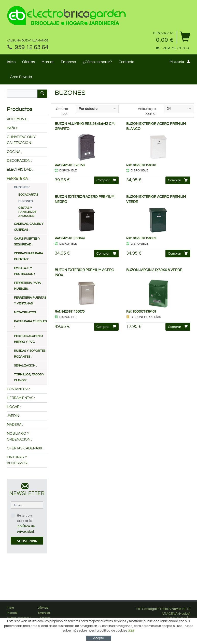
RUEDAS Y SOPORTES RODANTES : (30, 354)
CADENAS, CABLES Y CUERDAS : (29, 227)
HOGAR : (14, 407)
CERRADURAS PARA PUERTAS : (29, 256)
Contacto (126, 62)
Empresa (68, 62)
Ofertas (29, 62)
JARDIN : (14, 416)
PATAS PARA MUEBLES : (30, 324)
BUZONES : (22, 187)
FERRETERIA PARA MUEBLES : (27, 286)
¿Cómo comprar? (97, 62)
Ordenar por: (62, 111)
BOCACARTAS (28, 195)
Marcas (48, 62)
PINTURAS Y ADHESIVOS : (18, 460)
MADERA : (15, 425)
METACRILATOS (25, 312)
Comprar (106, 180)
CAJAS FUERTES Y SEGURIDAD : (27, 242)
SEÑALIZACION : (25, 366)
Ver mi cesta (173, 48)
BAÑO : (13, 128)
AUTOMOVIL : (18, 119)
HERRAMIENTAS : (21, 398)
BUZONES (25, 201)
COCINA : (14, 152)
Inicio (11, 62)
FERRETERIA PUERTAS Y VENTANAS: (30, 301)
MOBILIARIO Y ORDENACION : (19, 437)
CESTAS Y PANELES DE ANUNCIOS (27, 212)
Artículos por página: (147, 111)
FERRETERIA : (18, 179)
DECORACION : (19, 161)
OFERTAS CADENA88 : (25, 448)
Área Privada (21, 77)
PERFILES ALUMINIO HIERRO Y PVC (28, 339)
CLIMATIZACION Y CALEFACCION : (21, 140)
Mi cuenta (180, 62)
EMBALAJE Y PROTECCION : (24, 271)
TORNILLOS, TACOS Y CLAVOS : (29, 377)
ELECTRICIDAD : (20, 170)
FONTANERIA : (18, 389)
